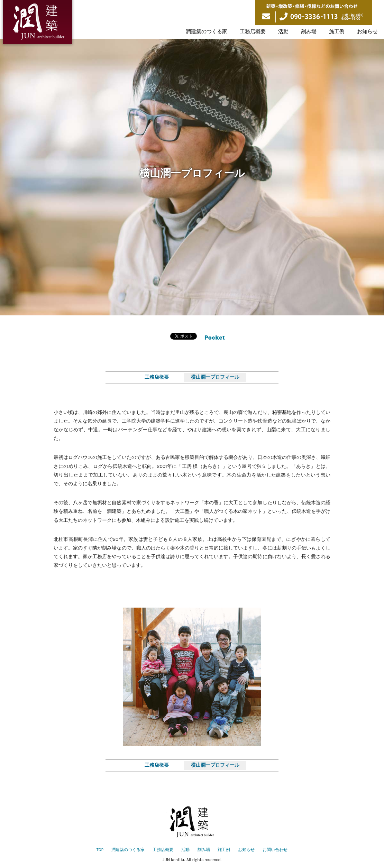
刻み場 (309, 31)
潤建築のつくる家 (207, 31)
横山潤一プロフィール (215, 377)
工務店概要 (253, 31)
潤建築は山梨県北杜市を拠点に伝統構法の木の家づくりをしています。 (38, 24)
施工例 (337, 31)
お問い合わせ (275, 850)
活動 (283, 31)
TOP (100, 850)
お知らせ (367, 31)
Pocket (215, 338)
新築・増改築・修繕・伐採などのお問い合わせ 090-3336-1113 (313, 12)
